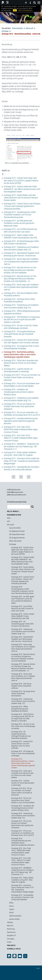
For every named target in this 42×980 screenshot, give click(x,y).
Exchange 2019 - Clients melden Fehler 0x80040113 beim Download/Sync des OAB (23, 616)
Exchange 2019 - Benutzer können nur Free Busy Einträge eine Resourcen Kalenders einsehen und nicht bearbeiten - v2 (20, 279)
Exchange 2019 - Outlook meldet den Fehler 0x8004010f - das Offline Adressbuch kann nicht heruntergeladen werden (22, 189)
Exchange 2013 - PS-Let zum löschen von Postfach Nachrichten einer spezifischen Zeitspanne (20, 406)
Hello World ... (14, 511)
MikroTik (10, 926)
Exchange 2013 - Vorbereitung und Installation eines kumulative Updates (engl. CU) (23, 816)
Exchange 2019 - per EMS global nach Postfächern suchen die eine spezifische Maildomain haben (19, 223)
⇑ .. (4, 174)
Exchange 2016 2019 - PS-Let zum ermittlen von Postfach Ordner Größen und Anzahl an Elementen (22, 377)
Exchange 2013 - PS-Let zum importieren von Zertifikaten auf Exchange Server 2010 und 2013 (23, 833)
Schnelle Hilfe (14, 949)
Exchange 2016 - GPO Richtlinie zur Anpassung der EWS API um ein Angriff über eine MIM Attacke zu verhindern (22, 320)
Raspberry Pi (11, 935)
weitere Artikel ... (15, 919)
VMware (10, 922)
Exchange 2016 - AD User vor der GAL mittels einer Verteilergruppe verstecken (23, 726)
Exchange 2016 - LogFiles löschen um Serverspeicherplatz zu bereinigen (23, 783)
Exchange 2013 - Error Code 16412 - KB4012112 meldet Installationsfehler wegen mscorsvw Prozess (21, 438)
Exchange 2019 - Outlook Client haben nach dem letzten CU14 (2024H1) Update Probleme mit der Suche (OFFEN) (21, 181)
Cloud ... (10, 942)
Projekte (11, 945)
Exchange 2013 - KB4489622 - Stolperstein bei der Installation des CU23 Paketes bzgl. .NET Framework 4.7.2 (21, 446)
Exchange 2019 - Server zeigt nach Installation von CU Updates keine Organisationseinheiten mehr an (21, 262)
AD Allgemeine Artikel (17, 531)
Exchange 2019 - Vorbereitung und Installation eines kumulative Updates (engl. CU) (23, 631)
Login (38, 968)
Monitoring (11, 929)
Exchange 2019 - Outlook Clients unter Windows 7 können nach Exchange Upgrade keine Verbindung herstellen (22, 206)
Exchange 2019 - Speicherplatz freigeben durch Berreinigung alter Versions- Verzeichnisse (22, 639)
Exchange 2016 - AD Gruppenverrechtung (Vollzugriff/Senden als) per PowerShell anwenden (19, 334)
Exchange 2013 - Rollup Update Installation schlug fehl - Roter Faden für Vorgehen (22, 880)
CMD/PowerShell (15, 916)
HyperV (12, 909)
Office (11, 903)
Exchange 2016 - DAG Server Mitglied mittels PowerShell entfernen (21, 686)
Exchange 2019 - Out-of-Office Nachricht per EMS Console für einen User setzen (22, 609)
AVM (9, 518)
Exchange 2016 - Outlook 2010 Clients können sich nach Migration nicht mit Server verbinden (22, 745)
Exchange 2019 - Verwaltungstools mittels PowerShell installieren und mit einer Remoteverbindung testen (20, 215)
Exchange (5, 31)
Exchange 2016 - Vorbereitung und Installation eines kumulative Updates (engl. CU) (23, 701)
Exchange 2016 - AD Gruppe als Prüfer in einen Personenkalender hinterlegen (23, 753)
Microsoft (30, 28)
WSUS (11, 913)
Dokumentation (18, 28)
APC (9, 521)
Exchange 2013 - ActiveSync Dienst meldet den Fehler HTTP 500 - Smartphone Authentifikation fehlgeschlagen (22, 461)
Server (11, 906)
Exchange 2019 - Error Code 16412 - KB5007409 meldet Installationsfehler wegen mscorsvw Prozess (21, 429)
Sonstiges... (11, 939)
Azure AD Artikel (15, 528)
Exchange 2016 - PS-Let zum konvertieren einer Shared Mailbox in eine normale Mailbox (23, 800)
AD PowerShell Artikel (17, 534)
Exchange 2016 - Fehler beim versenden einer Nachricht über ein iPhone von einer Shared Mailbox (21, 363)
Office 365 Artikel (15, 541)
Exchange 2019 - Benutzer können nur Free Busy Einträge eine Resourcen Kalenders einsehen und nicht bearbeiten (20, 270)
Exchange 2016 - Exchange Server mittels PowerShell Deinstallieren (23, 694)
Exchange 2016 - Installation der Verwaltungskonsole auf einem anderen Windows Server (19, 392)
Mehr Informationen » (26, 10)
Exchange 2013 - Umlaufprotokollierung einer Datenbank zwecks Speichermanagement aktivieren (21, 421)
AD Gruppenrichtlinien (17, 538)
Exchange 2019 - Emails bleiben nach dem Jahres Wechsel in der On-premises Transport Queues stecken (21, 198)
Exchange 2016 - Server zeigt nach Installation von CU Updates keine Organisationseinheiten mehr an (21, 287)
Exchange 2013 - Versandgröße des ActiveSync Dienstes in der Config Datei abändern (22, 897)
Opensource (11, 932)
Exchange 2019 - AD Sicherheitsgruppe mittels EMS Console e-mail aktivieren (22, 624)
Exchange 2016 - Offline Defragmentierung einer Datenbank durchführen (20, 709)
